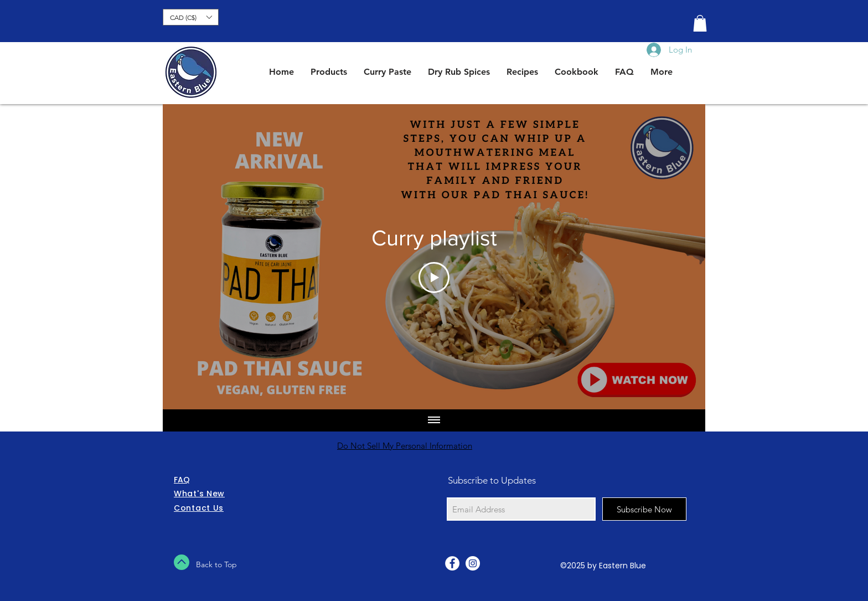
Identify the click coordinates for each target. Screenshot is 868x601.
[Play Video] (434, 278)
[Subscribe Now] (644, 509)
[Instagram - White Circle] (473, 563)
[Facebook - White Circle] (452, 563)
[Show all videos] (434, 420)
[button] (191, 17)
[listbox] (191, 17)
